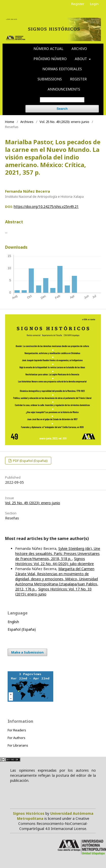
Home (10, 122)
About (81, 59)
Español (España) (22, 629)
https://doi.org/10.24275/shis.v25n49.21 (46, 206)
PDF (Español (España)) (30, 461)
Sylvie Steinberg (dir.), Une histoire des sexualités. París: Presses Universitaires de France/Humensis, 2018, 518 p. (58, 554)
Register (78, 79)
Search (62, 109)
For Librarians (18, 745)
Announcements (64, 89)
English (13, 622)
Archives (27, 122)
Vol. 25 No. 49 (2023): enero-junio (64, 122)
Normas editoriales (62, 69)
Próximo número (50, 59)
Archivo (79, 49)
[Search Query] (62, 100)
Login (94, 4)
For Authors (16, 738)
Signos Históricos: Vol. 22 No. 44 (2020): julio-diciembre (55, 561)
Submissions (50, 79)
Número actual (48, 49)
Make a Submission (27, 652)
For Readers (17, 730)
